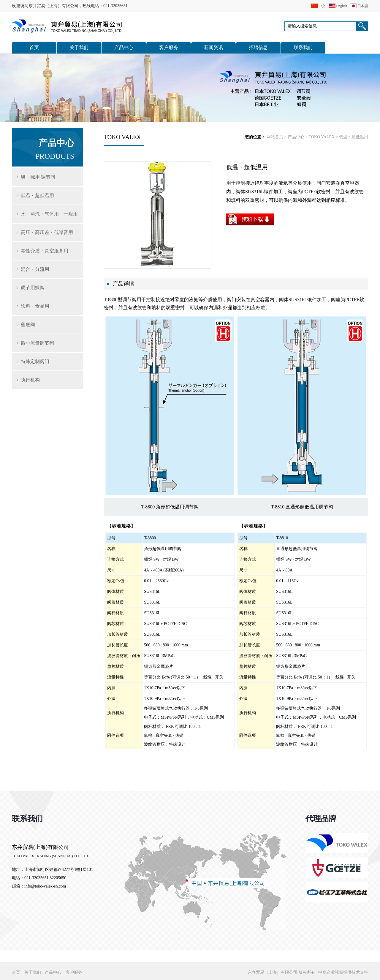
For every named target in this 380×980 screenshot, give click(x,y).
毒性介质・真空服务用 (45, 251)
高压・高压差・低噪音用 (47, 232)
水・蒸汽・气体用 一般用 (49, 214)
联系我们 (303, 47)
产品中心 (124, 47)
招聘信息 (258, 47)
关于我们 (79, 47)
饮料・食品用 (35, 306)
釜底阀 (28, 325)
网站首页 (275, 137)
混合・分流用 (35, 269)
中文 (322, 6)
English (342, 6)
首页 (34, 47)
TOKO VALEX (322, 137)
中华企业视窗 (331, 972)
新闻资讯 (213, 47)
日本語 (363, 6)
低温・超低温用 (37, 195)
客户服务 (169, 47)
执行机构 (30, 380)
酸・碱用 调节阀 (38, 177)
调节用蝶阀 (33, 288)
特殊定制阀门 (35, 361)
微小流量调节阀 (37, 343)
